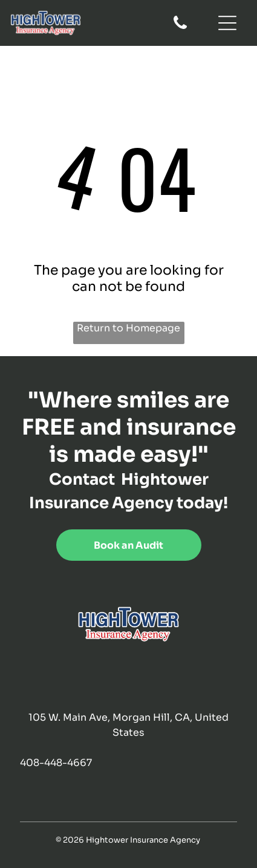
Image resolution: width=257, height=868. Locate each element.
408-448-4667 (56, 763)
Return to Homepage (128, 328)
